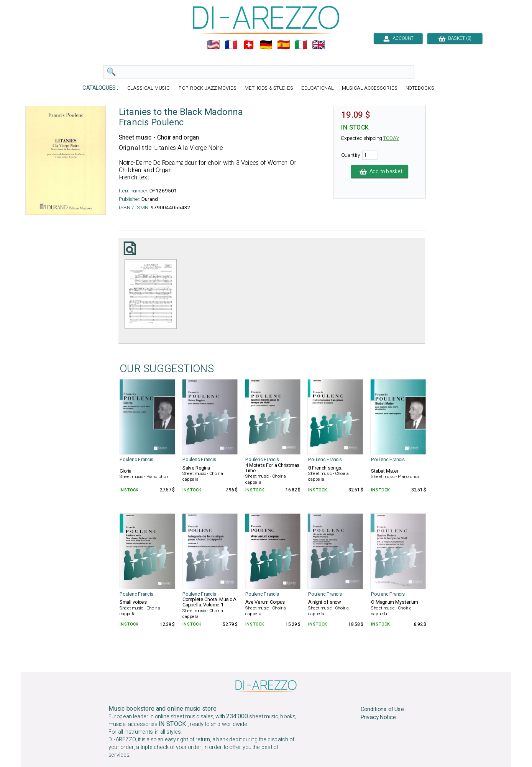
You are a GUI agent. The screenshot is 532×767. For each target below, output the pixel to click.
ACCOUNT (398, 38)
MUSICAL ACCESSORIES (370, 88)
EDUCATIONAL (318, 88)
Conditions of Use (383, 710)
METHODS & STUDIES (269, 88)
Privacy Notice (378, 718)
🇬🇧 (319, 45)
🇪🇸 (284, 45)
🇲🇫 (231, 45)
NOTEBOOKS (420, 88)
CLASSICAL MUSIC (149, 88)
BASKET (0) (455, 38)
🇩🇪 (266, 45)
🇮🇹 (301, 45)
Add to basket (380, 172)
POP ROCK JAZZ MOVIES (207, 88)
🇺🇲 (213, 45)
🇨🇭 (249, 45)
